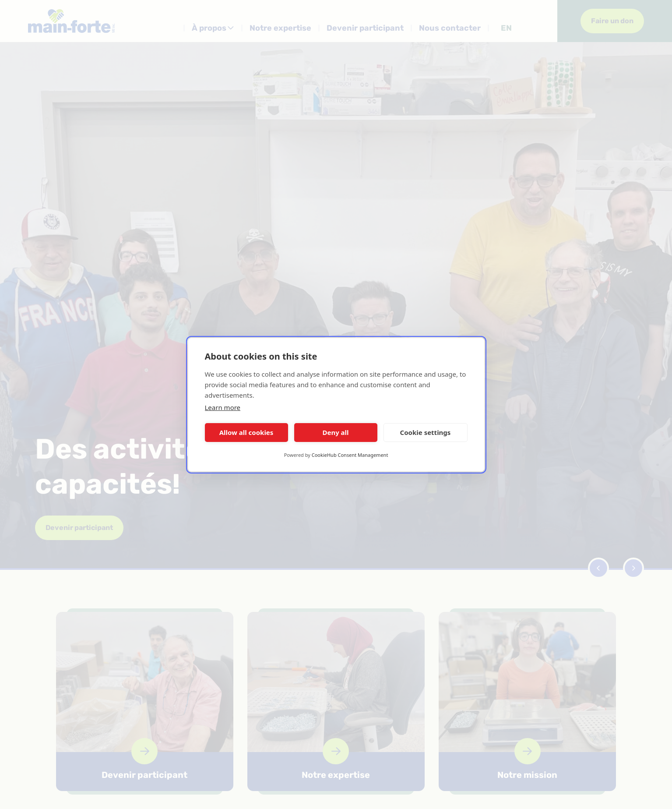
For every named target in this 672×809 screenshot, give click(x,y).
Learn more (223, 407)
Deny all (335, 432)
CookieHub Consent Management (350, 455)
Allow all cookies (246, 432)
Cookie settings (426, 432)
